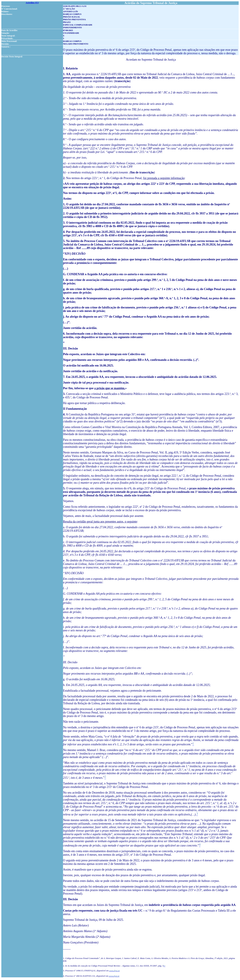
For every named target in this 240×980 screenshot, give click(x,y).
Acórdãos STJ (32, 3)
